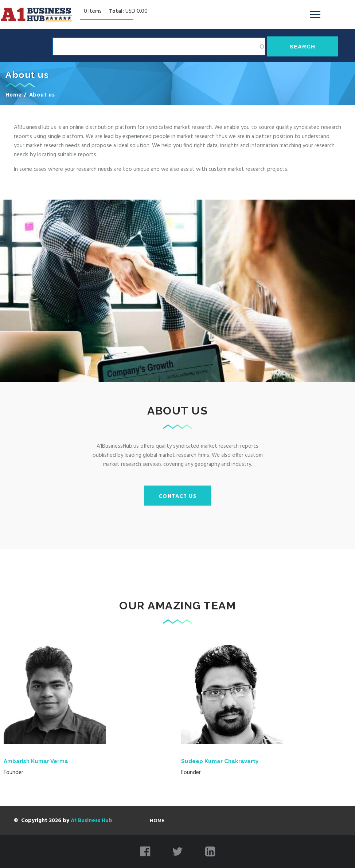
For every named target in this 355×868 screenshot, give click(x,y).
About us (42, 95)
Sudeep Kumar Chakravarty (220, 761)
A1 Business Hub (91, 821)
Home (14, 95)
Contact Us (177, 496)
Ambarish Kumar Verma (36, 761)
